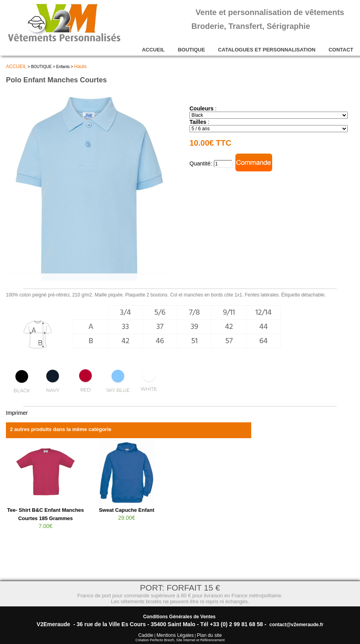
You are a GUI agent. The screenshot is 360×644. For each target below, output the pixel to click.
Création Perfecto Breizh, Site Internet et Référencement (180, 640)
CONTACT (341, 50)
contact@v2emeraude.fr (296, 625)
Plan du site (209, 635)
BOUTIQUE (191, 50)
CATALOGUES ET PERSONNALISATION (267, 50)
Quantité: (202, 163)
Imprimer (17, 413)
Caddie (146, 635)
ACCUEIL (153, 50)
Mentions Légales (175, 635)
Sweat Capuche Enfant (127, 510)
